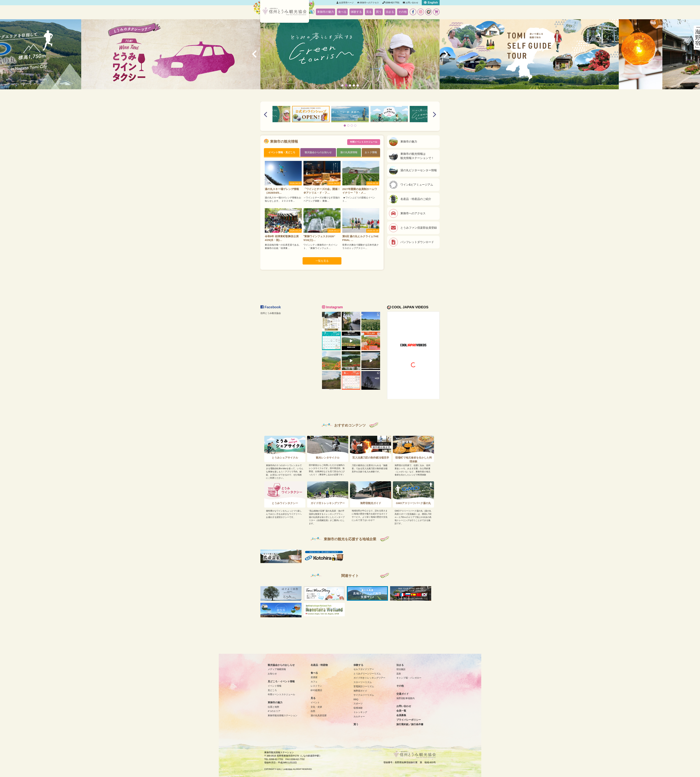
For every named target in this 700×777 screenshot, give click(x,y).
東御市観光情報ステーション (283, 715)
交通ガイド (402, 694)
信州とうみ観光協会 (271, 313)
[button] (342, 85)
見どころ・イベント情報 (281, 681)
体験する (356, 12)
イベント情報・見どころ (282, 152)
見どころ (272, 690)
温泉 (399, 674)
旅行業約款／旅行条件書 (410, 724)
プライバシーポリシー (409, 720)
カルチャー (359, 717)
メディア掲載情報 (277, 669)
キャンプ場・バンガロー (409, 678)
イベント (315, 703)
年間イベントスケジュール (364, 142)
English (431, 3)
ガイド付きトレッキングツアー (369, 678)
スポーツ (358, 704)
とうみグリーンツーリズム (367, 674)
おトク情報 (371, 152)
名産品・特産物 (319, 665)
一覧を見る (322, 261)
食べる (342, 12)
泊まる (390, 12)
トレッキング (360, 712)
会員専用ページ (345, 3)
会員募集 (401, 715)
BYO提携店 (316, 690)
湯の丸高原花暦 (319, 715)
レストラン (316, 686)
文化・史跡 (316, 707)
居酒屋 (314, 677)
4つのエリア (274, 711)
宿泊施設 (401, 669)
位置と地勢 (273, 707)
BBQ (356, 699)
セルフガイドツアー (364, 669)
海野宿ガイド (360, 691)
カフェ (314, 682)
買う (379, 12)
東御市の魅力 (325, 12)
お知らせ (272, 674)
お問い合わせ (410, 3)
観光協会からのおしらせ (281, 665)
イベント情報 (275, 686)
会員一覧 (401, 711)
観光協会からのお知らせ (318, 152)
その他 (402, 12)
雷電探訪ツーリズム (364, 686)
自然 (313, 711)
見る (369, 12)
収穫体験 (358, 708)
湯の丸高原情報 (349, 152)
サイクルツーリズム (364, 695)
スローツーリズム (363, 682)
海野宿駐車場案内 (405, 698)
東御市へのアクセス (368, 3)
